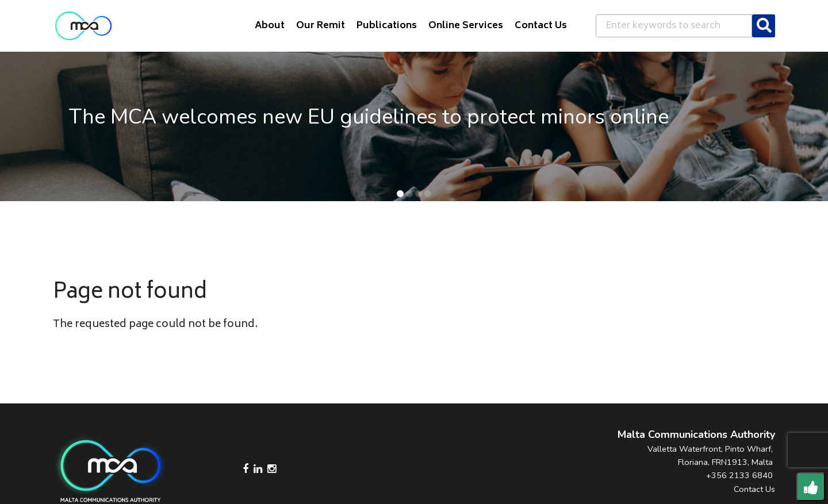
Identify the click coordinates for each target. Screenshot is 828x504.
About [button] (270, 26)
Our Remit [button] (321, 26)
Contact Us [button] (541, 26)
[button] (400, 194)
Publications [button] (387, 26)
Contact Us (754, 489)
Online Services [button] (466, 26)
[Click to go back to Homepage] (83, 26)
